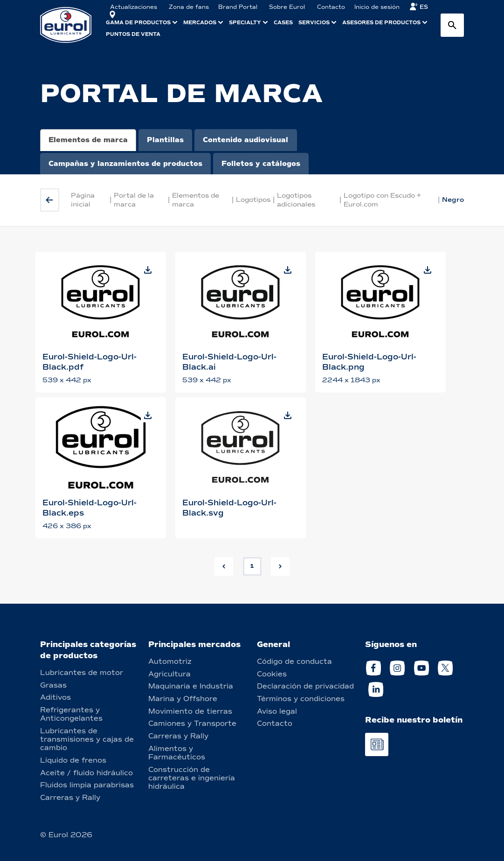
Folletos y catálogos (261, 164)
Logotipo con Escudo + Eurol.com (382, 200)
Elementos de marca (88, 140)
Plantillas (165, 140)
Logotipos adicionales (296, 200)
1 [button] (252, 566)
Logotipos (253, 200)
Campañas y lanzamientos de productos (125, 164)
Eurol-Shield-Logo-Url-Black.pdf (90, 362)
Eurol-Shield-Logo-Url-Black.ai (229, 362)
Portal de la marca (134, 200)
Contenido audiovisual (245, 140)
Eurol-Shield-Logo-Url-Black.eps (90, 508)
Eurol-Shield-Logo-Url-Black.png (369, 362)
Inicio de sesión (377, 7)
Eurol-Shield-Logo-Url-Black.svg (229, 508)
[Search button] (452, 25)
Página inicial (83, 200)
